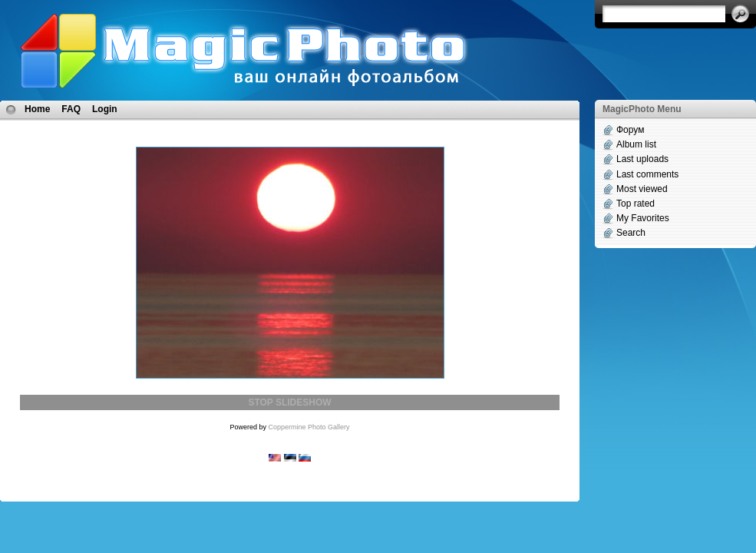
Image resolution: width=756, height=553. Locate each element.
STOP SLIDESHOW (289, 402)
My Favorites (643, 218)
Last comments (647, 174)
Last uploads (642, 159)
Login (105, 109)
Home (37, 109)
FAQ (71, 109)
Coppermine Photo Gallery (309, 427)
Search (631, 233)
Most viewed (642, 189)
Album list (636, 144)
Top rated (636, 204)
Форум (630, 130)
